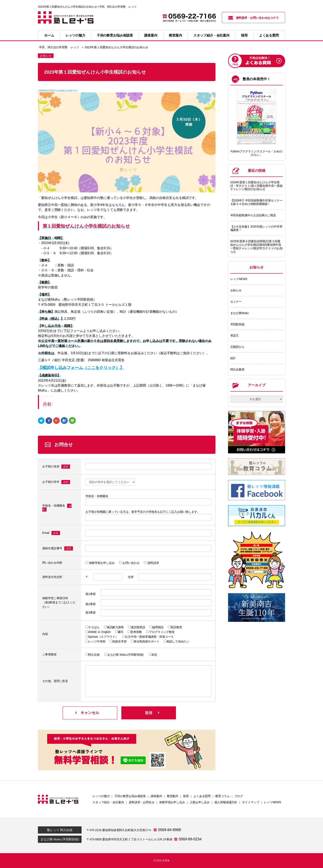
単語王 (235, 335)
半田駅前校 (238, 324)
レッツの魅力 (75, 35)
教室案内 (176, 35)
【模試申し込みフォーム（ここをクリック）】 (81, 368)
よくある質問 (269, 35)
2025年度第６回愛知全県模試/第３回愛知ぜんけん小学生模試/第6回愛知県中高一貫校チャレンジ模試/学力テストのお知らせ (256, 246)
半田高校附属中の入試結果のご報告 (253, 215)
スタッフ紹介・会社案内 (211, 35)
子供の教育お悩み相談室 (115, 35)
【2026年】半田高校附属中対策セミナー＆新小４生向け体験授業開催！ (256, 202)
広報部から (238, 347)
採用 (244, 35)
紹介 (233, 358)
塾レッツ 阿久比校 (60, 830)
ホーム (49, 35)
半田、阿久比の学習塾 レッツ (59, 47)
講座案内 (151, 35)
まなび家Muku (239, 313)
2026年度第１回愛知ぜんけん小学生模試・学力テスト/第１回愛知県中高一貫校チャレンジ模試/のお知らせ (256, 186)
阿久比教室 (238, 369)
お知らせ (236, 290)
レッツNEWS (239, 279)
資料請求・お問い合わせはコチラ (254, 18)
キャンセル (90, 713)
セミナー (236, 302)
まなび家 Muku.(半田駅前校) (60, 839)
